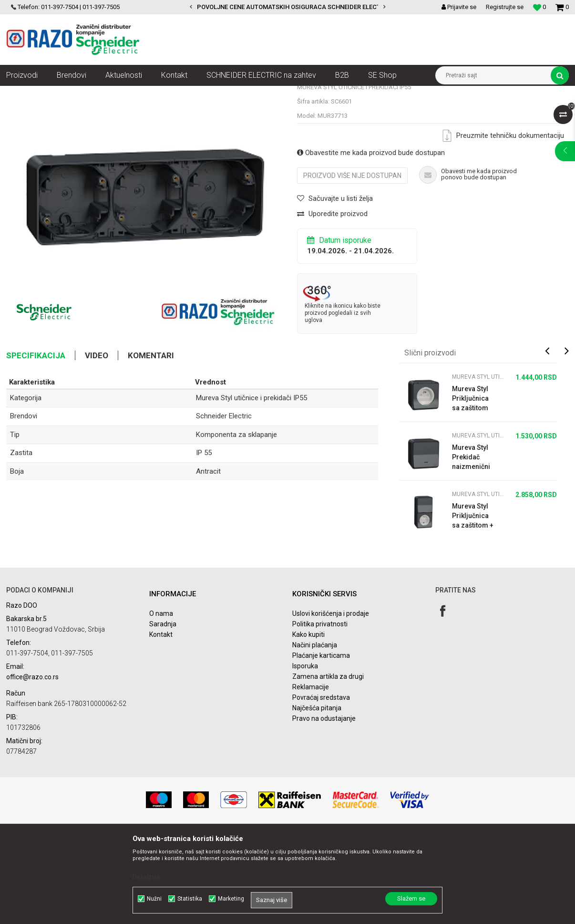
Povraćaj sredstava (321, 783)
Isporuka (305, 752)
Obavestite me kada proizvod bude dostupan (371, 239)
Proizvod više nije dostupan (352, 261)
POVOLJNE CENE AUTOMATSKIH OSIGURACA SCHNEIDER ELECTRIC (294, 7)
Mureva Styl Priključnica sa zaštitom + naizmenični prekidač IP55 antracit (473, 602)
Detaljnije (146, 877)
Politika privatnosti (320, 710)
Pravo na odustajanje (324, 804)
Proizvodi (60, 93)
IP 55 (204, 539)
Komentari (151, 441)
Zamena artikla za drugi (328, 762)
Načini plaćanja (315, 731)
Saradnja (163, 710)
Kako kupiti (308, 720)
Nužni (154, 899)
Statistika (190, 899)
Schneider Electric (224, 502)
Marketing (231, 899)
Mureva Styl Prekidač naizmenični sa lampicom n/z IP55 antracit (472, 543)
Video (97, 441)
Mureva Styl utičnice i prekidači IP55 (233, 93)
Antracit (208, 557)
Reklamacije (311, 773)
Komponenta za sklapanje (236, 520)
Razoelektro (22, 93)
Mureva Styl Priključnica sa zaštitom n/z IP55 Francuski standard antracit (470, 485)
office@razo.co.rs (32, 763)
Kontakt (161, 720)
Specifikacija (36, 441)
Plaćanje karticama (321, 741)
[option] (287, 7)
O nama (161, 699)
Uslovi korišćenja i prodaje (331, 699)
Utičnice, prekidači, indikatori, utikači (129, 93)
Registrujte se (505, 7)
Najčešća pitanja (317, 794)
